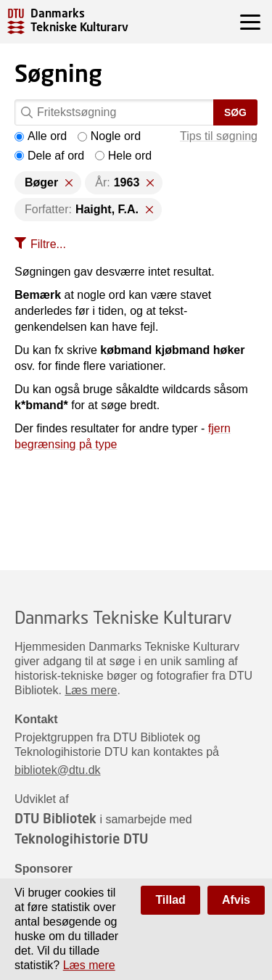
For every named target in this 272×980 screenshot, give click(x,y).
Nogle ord (109, 136)
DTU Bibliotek (55, 818)
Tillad (170, 900)
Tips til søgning (219, 136)
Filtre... (48, 244)
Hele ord (123, 156)
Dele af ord (49, 156)
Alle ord (41, 136)
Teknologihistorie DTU (81, 839)
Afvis (236, 900)
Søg (235, 112)
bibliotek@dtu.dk (58, 770)
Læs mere (91, 690)
